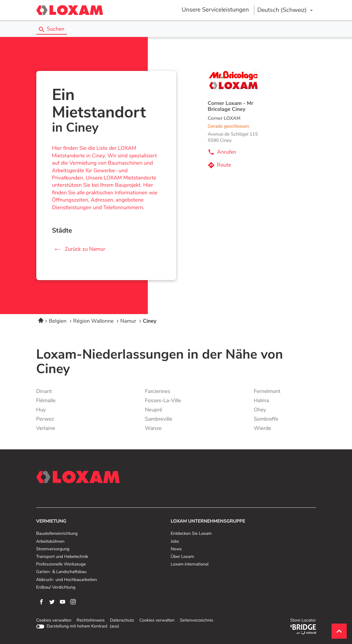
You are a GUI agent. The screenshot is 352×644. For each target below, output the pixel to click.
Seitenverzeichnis (196, 620)
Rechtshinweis (91, 621)
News (176, 549)
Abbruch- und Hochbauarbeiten (67, 580)
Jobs (175, 542)
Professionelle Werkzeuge (61, 564)
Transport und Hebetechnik (62, 557)
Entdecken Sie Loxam (191, 534)
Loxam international (190, 564)
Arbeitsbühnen (50, 542)
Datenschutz (122, 621)
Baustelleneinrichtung (57, 534)
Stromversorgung (53, 549)
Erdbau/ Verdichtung (56, 588)
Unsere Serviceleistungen (215, 10)
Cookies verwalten (54, 621)
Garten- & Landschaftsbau (62, 572)
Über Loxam (182, 557)
